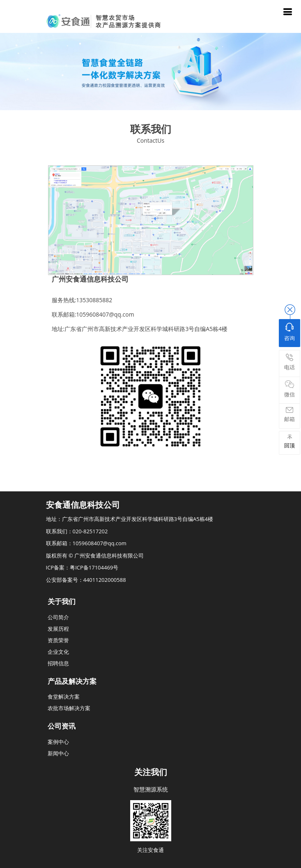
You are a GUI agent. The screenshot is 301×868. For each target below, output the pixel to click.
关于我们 (62, 601)
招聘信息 (58, 663)
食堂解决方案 (64, 697)
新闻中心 (58, 753)
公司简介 (58, 617)
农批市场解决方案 (69, 708)
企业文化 (58, 652)
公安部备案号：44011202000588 (86, 580)
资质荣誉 (58, 640)
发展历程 (58, 629)
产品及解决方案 (72, 681)
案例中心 (58, 742)
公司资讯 (62, 726)
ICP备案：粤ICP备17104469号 (82, 567)
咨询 (290, 332)
